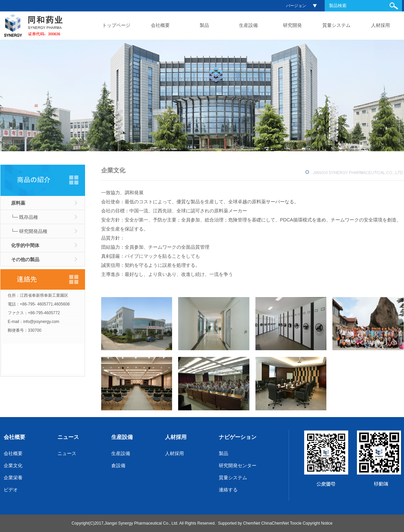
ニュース (68, 437)
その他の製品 (25, 259)
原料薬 (18, 203)
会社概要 (160, 25)
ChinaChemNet (275, 523)
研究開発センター (238, 465)
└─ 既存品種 (25, 217)
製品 (204, 25)
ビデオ (11, 490)
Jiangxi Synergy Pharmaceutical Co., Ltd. (141, 523)
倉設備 (118, 465)
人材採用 (380, 25)
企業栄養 (13, 478)
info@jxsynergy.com (41, 322)
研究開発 (292, 25)
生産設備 (248, 25)
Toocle (296, 523)
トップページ (116, 25)
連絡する (228, 490)
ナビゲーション (238, 437)
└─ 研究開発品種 (29, 231)
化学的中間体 (25, 245)
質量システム (336, 25)
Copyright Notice (317, 523)
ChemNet (252, 523)
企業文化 (13, 465)
